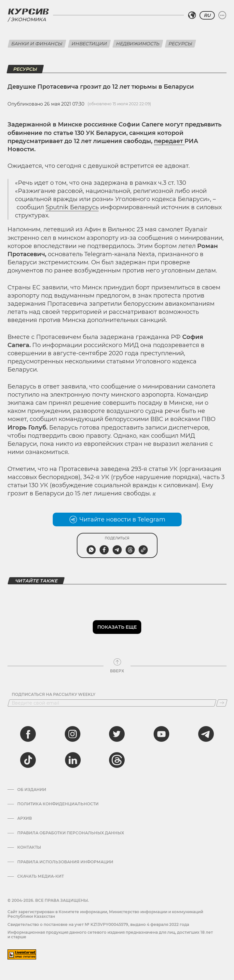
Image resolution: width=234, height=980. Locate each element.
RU (207, 15)
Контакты (29, 847)
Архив (25, 818)
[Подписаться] (222, 703)
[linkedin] (73, 760)
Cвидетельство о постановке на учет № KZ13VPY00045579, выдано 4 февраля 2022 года (98, 924)
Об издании (32, 790)
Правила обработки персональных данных (71, 833)
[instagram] (73, 734)
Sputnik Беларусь (72, 207)
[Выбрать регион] (192, 15)
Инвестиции (89, 44)
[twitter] (117, 734)
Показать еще (117, 627)
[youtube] (161, 734)
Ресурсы (180, 44)
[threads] (117, 760)
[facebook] (28, 734)
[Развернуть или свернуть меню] (222, 15)
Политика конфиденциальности (58, 804)
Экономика (28, 19)
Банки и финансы (37, 44)
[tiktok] (28, 760)
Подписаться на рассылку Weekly (54, 695)
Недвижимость (138, 44)
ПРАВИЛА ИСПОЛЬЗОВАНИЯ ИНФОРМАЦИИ (65, 862)
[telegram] (206, 734)
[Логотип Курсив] (28, 11)
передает (169, 141)
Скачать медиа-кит (41, 876)
